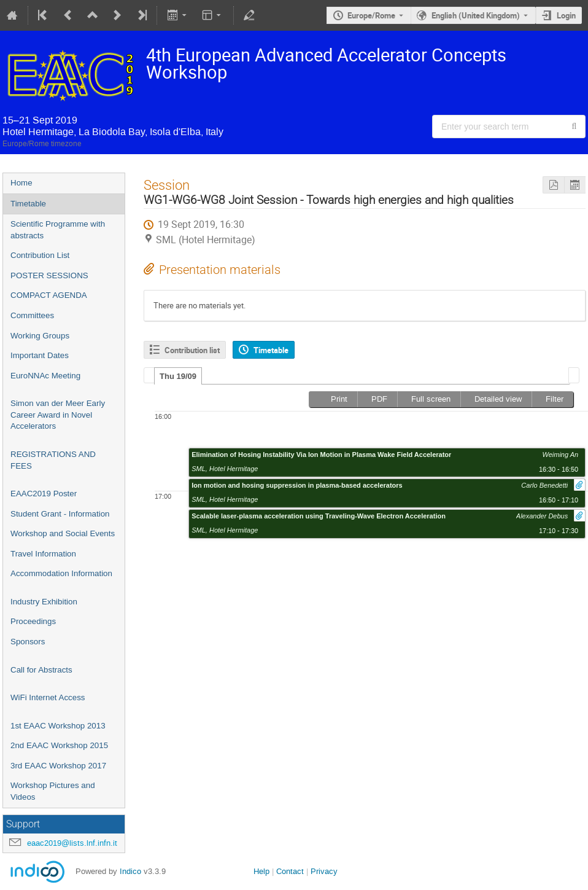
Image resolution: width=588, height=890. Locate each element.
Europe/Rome (371, 15)
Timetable (28, 204)
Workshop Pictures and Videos (53, 791)
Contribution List (40, 255)
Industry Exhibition (44, 602)
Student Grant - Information (60, 514)
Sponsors (28, 642)
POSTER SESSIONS (49, 275)
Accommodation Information (61, 573)
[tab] (178, 376)
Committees (32, 315)
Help (261, 871)
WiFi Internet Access (48, 697)
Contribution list (192, 350)
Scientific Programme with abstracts (58, 230)
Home (21, 183)
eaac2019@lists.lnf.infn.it (72, 843)
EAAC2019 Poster (44, 494)
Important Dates (40, 355)
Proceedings (33, 621)
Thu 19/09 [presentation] (178, 376)
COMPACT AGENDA (49, 295)
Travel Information (43, 554)
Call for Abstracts (41, 670)
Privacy (324, 871)
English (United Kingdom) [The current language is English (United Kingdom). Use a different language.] (476, 15)
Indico (130, 871)
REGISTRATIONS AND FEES (53, 460)
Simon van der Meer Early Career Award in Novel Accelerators (58, 415)
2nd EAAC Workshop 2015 (59, 745)
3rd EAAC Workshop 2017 (58, 766)
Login (566, 15)
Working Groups (40, 336)
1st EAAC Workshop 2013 (58, 726)
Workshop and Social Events (63, 533)
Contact (290, 871)
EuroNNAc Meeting (45, 376)
